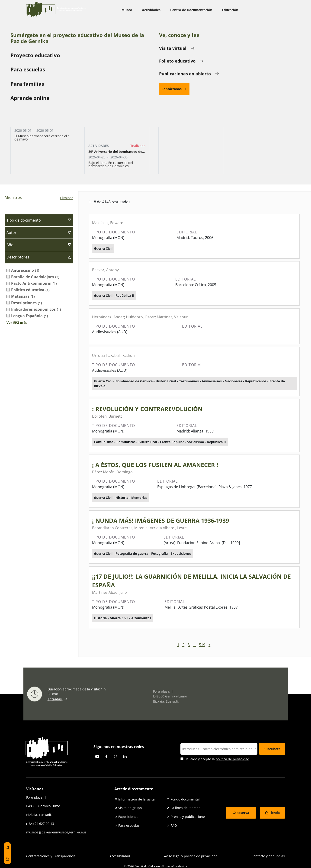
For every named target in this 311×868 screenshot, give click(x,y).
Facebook (106, 756)
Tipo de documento (24, 220)
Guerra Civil (68, 160)
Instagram (116, 756)
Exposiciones (128, 817)
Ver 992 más (17, 322)
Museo (127, 10)
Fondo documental (185, 799)
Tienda (274, 813)
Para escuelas (129, 825)
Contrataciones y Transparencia (51, 856)
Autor (11, 232)
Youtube (97, 756)
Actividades (151, 10)
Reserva (243, 813)
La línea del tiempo (186, 808)
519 (202, 645)
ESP (277, 10)
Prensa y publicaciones (189, 817)
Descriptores (18, 257)
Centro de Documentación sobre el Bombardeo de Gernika (69, 28)
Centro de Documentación (191, 10)
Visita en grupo (130, 808)
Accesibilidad (120, 856)
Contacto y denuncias (268, 856)
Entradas (55, 701)
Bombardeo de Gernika (155, 160)
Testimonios (243, 160)
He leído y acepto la (215, 759)
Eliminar (67, 198)
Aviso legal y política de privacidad (191, 856)
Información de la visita (136, 799)
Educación (230, 10)
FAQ (174, 825)
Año (10, 245)
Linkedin (125, 756)
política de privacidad (232, 759)
